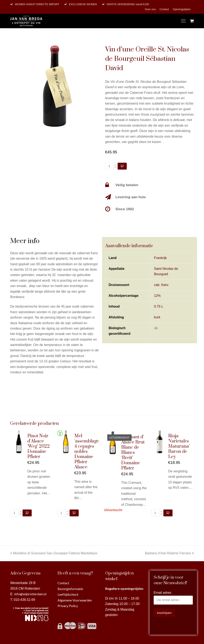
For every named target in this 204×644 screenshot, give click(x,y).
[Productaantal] (109, 166)
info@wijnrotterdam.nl (30, 594)
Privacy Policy (68, 606)
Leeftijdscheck (68, 594)
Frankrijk (160, 258)
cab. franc (161, 285)
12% (157, 296)
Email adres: (163, 593)
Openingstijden (182, 9)
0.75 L (159, 306)
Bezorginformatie (70, 589)
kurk (157, 317)
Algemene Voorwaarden (75, 600)
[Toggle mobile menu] (183, 21)
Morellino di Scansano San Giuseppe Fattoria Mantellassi (54, 553)
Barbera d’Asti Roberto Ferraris (169, 553)
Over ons (151, 9)
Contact (165, 9)
